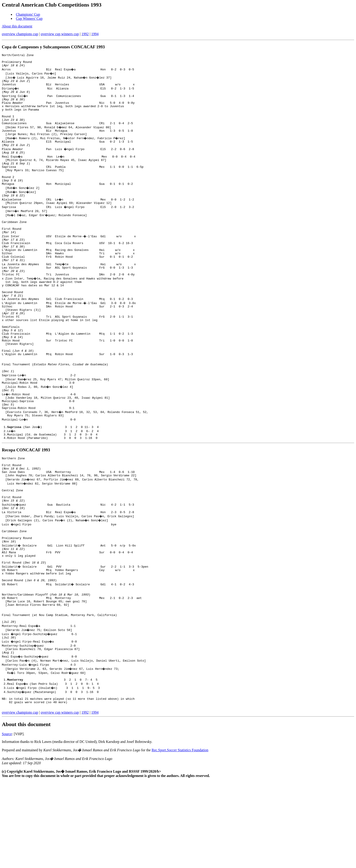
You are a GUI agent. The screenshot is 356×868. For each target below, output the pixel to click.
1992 (85, 34)
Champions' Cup (28, 14)
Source (7, 820)
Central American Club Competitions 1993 (52, 5)
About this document (17, 26)
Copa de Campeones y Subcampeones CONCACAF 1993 (53, 47)
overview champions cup (20, 34)
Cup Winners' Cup (29, 19)
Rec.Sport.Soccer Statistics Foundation (180, 837)
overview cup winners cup (60, 34)
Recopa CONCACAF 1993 (26, 505)
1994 (95, 34)
